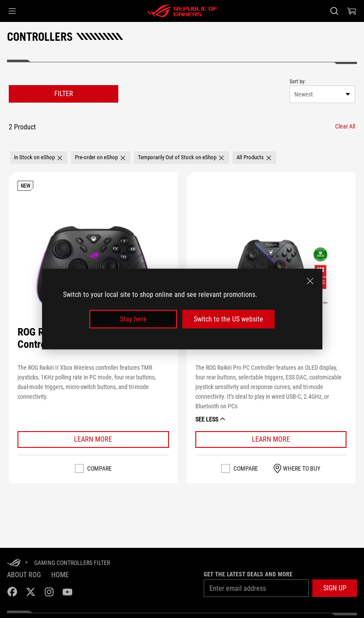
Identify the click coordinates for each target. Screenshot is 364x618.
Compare (99, 468)
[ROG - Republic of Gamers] (182, 11)
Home (60, 575)
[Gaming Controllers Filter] (72, 563)
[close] (310, 281)
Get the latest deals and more (248, 574)
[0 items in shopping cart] (352, 11)
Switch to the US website (228, 319)
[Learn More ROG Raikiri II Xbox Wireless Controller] (93, 439)
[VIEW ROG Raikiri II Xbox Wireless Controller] (93, 263)
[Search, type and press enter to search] (334, 11)
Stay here (133, 319)
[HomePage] (14, 563)
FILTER (64, 94)
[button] (12, 11)
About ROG (24, 575)
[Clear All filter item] (345, 126)
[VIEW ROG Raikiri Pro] (271, 263)
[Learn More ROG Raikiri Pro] (271, 439)
